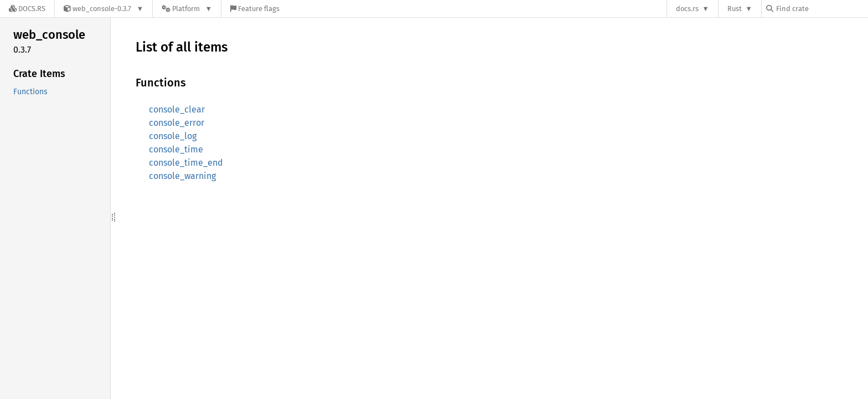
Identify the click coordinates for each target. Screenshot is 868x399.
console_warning (182, 176)
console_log (173, 136)
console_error (177, 123)
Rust (735, 9)
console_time (176, 149)
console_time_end (186, 163)
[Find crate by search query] (821, 9)
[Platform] (187, 9)
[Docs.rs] (27, 9)
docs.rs (687, 9)
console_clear (177, 109)
